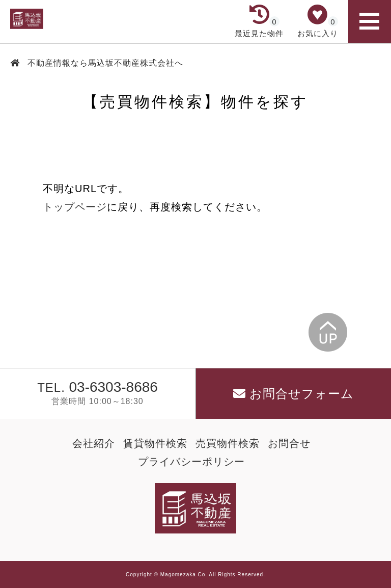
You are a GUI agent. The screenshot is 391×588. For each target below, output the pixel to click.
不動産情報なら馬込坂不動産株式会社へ (104, 63)
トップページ (75, 207)
